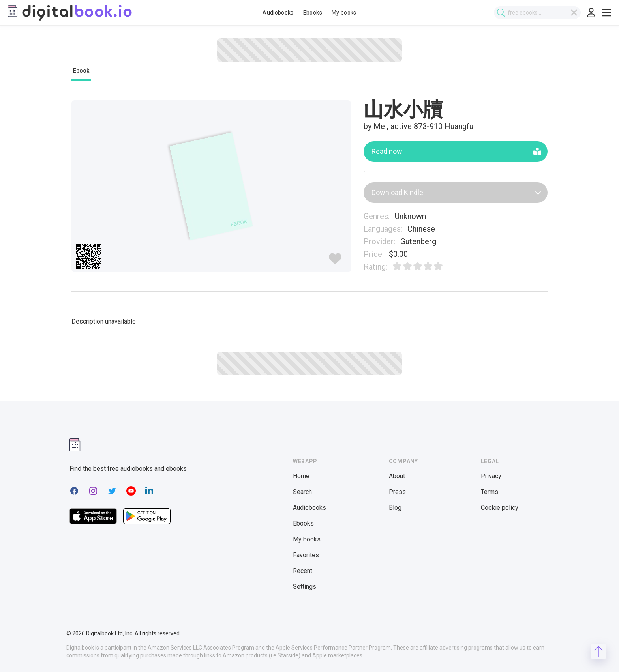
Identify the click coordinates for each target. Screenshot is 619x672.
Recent (303, 571)
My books (344, 13)
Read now (457, 151)
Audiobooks (278, 13)
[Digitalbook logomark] (75, 445)
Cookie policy (500, 508)
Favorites (306, 555)
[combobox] (539, 13)
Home (301, 476)
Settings (305, 587)
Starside (288, 655)
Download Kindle (457, 192)
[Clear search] (576, 13)
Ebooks (313, 13)
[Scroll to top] (598, 651)
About (397, 476)
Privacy (491, 476)
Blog (395, 508)
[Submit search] (503, 13)
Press (397, 492)
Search (302, 492)
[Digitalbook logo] (69, 13)
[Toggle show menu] (606, 13)
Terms (490, 492)
